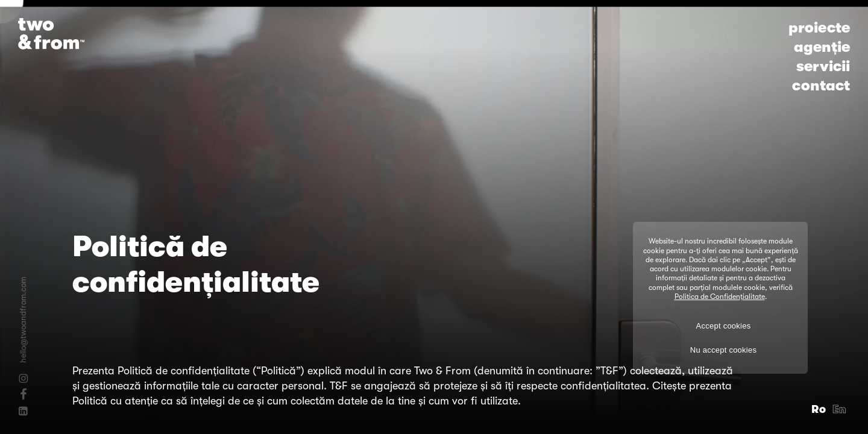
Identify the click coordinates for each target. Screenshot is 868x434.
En (840, 409)
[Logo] (51, 34)
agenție (822, 47)
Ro (819, 409)
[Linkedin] (23, 411)
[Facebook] (23, 394)
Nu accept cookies (723, 350)
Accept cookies (724, 326)
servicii (823, 66)
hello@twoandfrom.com (23, 320)
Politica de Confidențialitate (720, 297)
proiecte (819, 28)
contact (821, 86)
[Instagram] (23, 379)
